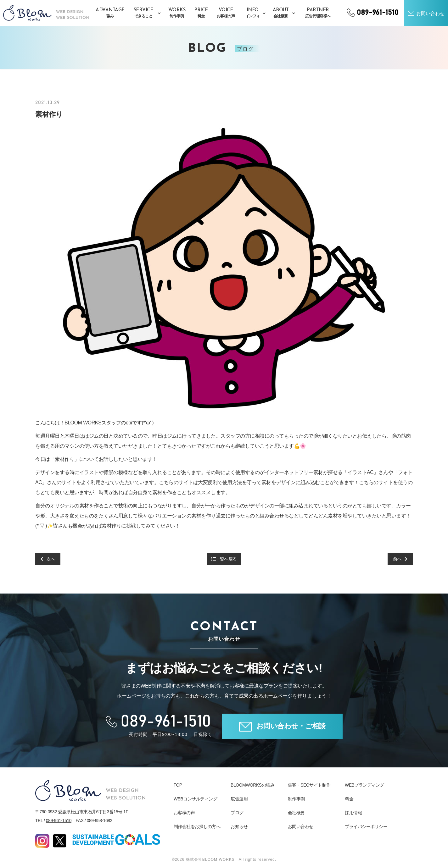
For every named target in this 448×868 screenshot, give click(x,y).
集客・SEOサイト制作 (309, 785)
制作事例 (296, 799)
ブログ (237, 813)
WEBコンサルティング (195, 799)
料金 (349, 799)
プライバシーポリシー (366, 827)
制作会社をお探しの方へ (197, 827)
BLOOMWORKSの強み (252, 785)
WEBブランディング (364, 785)
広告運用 (239, 799)
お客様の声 (184, 813)
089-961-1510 (59, 821)
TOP (178, 785)
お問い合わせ (301, 827)
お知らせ (239, 827)
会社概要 (296, 813)
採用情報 (353, 813)
